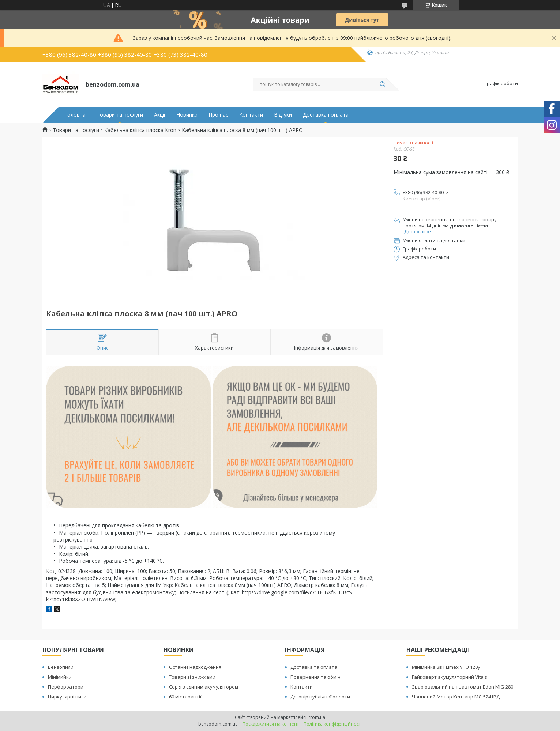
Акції (160, 115)
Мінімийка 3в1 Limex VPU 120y (446, 667)
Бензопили (61, 667)
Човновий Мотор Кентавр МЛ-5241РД (456, 697)
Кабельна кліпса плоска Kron (140, 130)
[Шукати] (383, 84)
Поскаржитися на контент (271, 724)
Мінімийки (60, 677)
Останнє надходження (195, 667)
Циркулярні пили (67, 697)
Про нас (218, 115)
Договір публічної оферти (320, 697)
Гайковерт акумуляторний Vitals (450, 677)
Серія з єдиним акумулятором (204, 687)
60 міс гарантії (185, 697)
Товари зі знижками (192, 677)
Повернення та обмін (315, 677)
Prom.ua (316, 717)
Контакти (251, 115)
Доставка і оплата (326, 115)
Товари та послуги (120, 115)
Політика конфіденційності (333, 724)
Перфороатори (66, 687)
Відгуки (283, 115)
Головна (75, 115)
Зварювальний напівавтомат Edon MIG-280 (463, 687)
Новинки (187, 115)
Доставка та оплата (314, 667)
